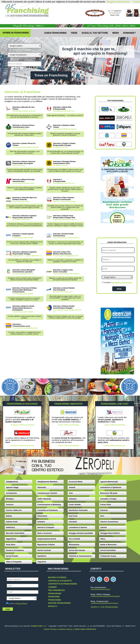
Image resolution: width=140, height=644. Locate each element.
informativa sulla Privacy (122, 283)
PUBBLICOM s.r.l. (39, 626)
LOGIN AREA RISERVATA (85, 629)
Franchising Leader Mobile (23, 238)
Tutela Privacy (50, 629)
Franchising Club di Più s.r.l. (64, 111)
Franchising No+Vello (21, 201)
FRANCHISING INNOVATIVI (68, 404)
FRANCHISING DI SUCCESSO (22, 404)
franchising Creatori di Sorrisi (24, 111)
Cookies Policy (65, 629)
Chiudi (136, 2)
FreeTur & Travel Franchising (64, 201)
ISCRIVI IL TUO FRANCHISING (104, 607)
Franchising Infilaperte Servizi (65, 129)
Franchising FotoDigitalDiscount (66, 256)
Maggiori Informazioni (118, 2)
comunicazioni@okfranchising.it (105, 596)
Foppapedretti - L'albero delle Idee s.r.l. (28, 256)
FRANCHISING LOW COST (115, 404)
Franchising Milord (20, 129)
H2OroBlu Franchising (21, 220)
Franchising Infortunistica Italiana (26, 147)
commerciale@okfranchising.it (105, 603)
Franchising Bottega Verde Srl (65, 220)
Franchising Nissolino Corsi (23, 183)
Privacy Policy (22, 603)
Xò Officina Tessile (60, 147)
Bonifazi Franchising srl (62, 292)
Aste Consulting (19, 165)
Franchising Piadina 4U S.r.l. (23, 274)
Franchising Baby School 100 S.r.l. (66, 238)
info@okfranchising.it (101, 589)
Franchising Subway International (66, 274)
